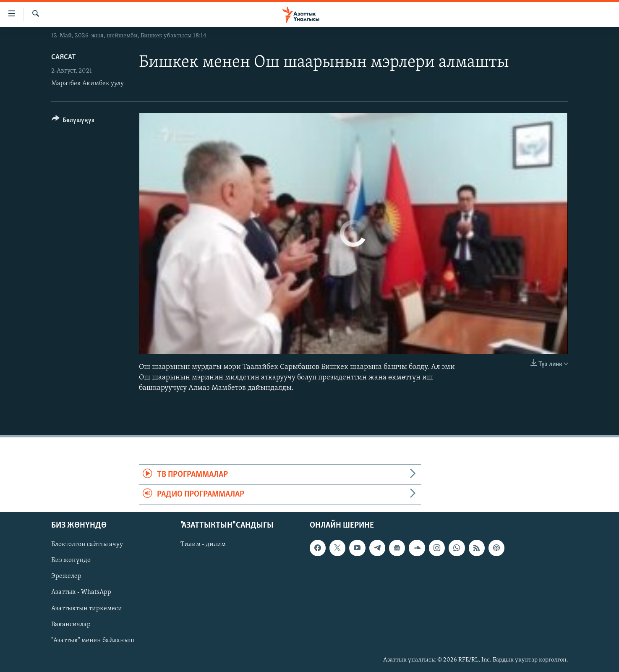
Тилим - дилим (203, 545)
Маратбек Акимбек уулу (87, 84)
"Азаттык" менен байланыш (93, 641)
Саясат (64, 57)
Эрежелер (66, 577)
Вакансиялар (71, 625)
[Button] (73, 122)
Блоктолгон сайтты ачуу (87, 545)
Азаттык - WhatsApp (81, 593)
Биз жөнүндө (71, 561)
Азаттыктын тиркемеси (87, 609)
